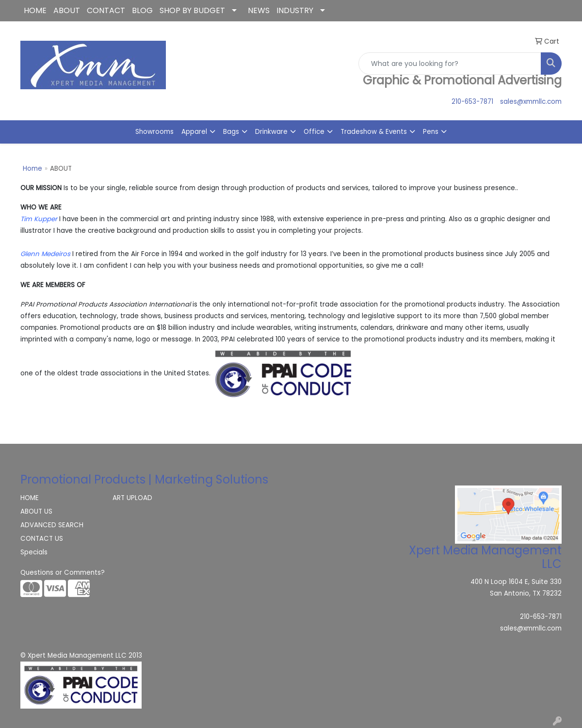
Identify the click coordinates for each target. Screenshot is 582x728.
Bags (231, 132)
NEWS (259, 10)
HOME (35, 10)
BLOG (142, 10)
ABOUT (67, 10)
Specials (34, 552)
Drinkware (271, 132)
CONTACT (106, 10)
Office (314, 132)
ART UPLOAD (132, 498)
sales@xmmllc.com (531, 102)
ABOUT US (36, 511)
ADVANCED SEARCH (52, 525)
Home (32, 169)
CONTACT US (42, 539)
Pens (431, 132)
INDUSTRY (295, 10)
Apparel (194, 132)
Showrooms (154, 132)
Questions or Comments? (63, 573)
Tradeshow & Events (374, 132)
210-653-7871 (472, 102)
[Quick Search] (450, 64)
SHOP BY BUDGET (192, 10)
